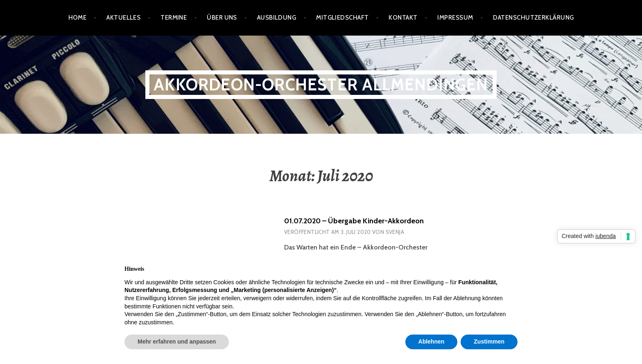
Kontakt (403, 18)
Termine (174, 18)
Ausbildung (277, 18)
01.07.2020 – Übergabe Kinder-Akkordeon (354, 221)
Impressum (455, 18)
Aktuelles (123, 18)
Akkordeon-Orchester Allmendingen (321, 84)
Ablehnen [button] (432, 342)
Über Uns (222, 18)
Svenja (395, 232)
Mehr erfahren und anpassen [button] (177, 342)
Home (78, 18)
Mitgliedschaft (342, 18)
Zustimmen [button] (489, 342)
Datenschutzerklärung (533, 18)
